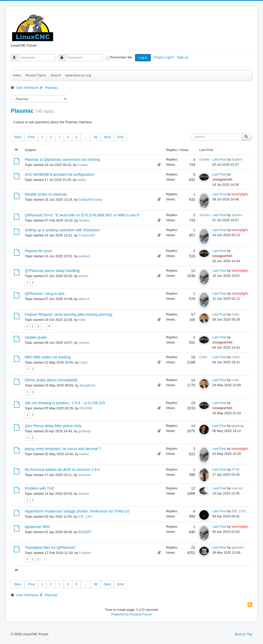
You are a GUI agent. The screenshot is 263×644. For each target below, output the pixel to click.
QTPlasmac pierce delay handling (52, 271)
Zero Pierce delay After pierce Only (53, 426)
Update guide (36, 337)
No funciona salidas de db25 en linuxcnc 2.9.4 (62, 470)
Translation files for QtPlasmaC (50, 548)
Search (56, 75)
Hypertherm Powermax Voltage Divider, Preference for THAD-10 (77, 511)
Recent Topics (36, 75)
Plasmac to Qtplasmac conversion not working (62, 160)
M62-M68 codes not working (48, 357)
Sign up (183, 57)
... (85, 137)
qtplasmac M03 (37, 527)
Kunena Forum (141, 614)
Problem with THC (40, 488)
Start (18, 137)
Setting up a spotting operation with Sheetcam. (63, 230)
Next (107, 137)
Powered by (120, 614)
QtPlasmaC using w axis (45, 294)
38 (95, 137)
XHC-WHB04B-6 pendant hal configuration (59, 174)
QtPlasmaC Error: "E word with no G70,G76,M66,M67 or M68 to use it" (82, 215)
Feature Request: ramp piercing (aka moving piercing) (69, 314)
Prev (31, 137)
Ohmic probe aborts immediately (51, 380)
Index (17, 75)
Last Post (219, 159)
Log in (143, 58)
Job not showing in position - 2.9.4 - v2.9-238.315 (65, 403)
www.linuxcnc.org (78, 75)
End (120, 137)
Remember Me (121, 57)
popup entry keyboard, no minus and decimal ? (63, 449)
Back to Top (243, 634)
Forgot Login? (164, 57)
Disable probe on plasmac (46, 194)
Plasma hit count (38, 251)
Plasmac (22, 111)
